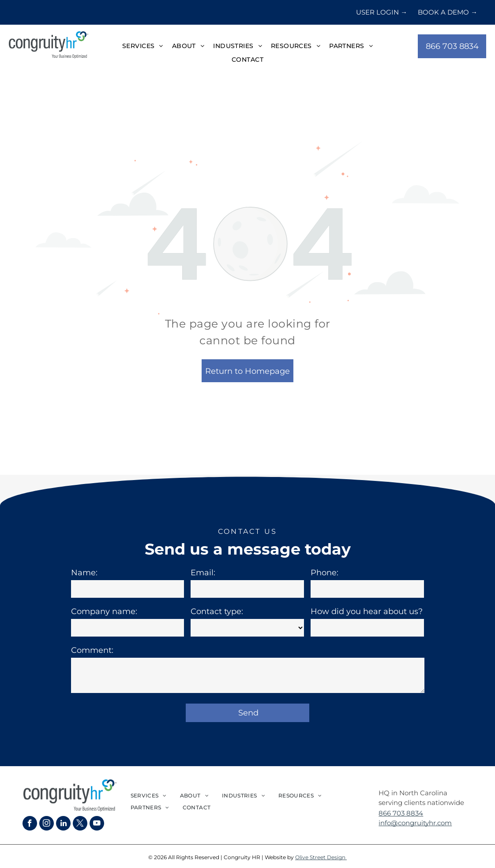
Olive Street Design (321, 857)
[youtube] (97, 824)
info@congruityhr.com (415, 823)
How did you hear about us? (367, 611)
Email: (203, 573)
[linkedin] (63, 824)
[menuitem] (143, 47)
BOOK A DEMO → (448, 12)
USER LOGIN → (382, 12)
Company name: (104, 611)
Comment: (92, 650)
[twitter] (80, 824)
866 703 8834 (401, 813)
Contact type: (217, 611)
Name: (84, 573)
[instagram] (47, 824)
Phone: (324, 573)
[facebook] (30, 824)
